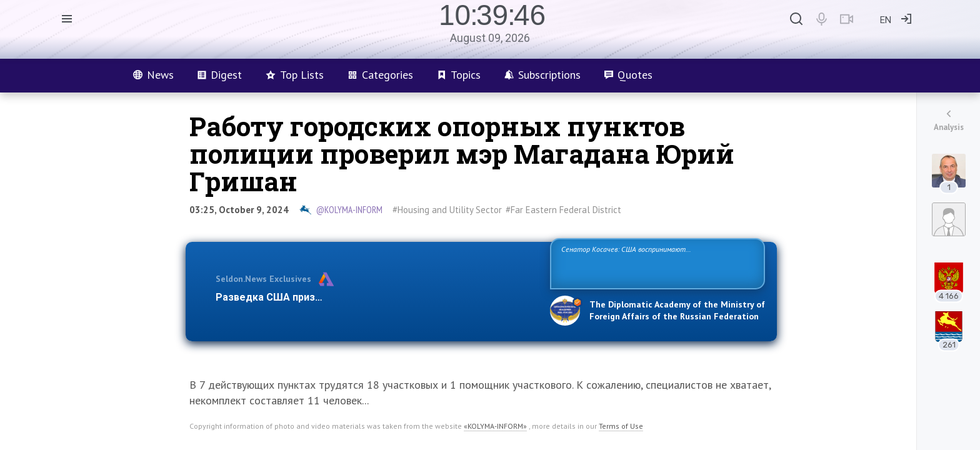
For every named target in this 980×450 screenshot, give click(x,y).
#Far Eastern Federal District (563, 210)
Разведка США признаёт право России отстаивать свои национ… (376, 297)
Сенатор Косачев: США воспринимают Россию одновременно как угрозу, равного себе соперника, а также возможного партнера (656, 263)
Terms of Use (621, 426)
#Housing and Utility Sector (447, 210)
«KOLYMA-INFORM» (495, 426)
